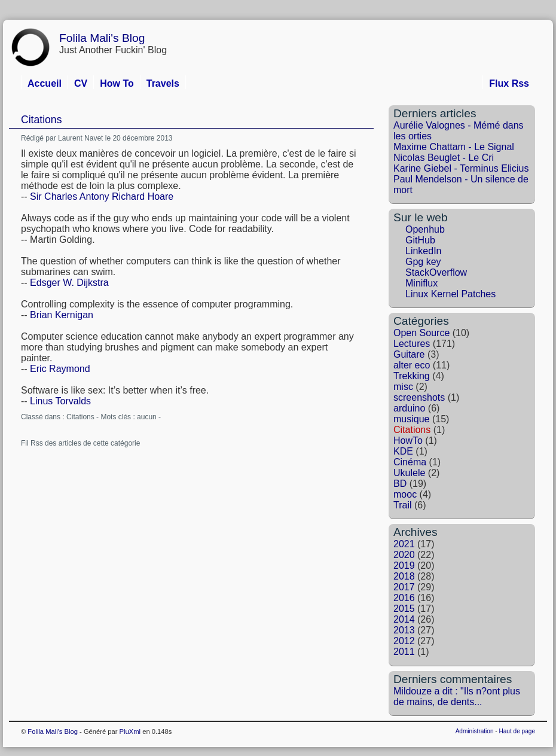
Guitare (409, 354)
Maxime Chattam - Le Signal (454, 147)
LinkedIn (424, 251)
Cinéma (410, 462)
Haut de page (517, 731)
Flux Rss (509, 83)
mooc (405, 494)
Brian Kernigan (62, 315)
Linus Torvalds (60, 401)
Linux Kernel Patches (450, 294)
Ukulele (409, 473)
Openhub (425, 229)
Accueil (45, 83)
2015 (404, 609)
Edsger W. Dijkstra (69, 283)
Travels (163, 83)
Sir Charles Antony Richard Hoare (102, 196)
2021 (404, 544)
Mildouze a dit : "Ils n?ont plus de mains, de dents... (457, 696)
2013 (404, 630)
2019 (404, 566)
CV (81, 83)
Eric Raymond (60, 369)
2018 (404, 576)
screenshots (419, 397)
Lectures (412, 344)
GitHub (420, 240)
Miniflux (421, 283)
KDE (403, 451)
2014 (404, 619)
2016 (404, 598)
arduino (409, 408)
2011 (404, 652)
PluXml (130, 731)
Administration (475, 731)
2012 (404, 641)
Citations (41, 120)
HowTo (408, 441)
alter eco (412, 365)
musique (411, 419)
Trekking (412, 376)
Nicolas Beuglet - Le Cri (444, 158)
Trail (403, 505)
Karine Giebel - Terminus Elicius (461, 168)
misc (403, 387)
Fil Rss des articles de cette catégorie (80, 443)
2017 (404, 587)
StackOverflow (436, 272)
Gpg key (423, 262)
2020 (404, 555)
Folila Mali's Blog (102, 38)
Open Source (421, 333)
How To (117, 83)
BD (400, 484)
